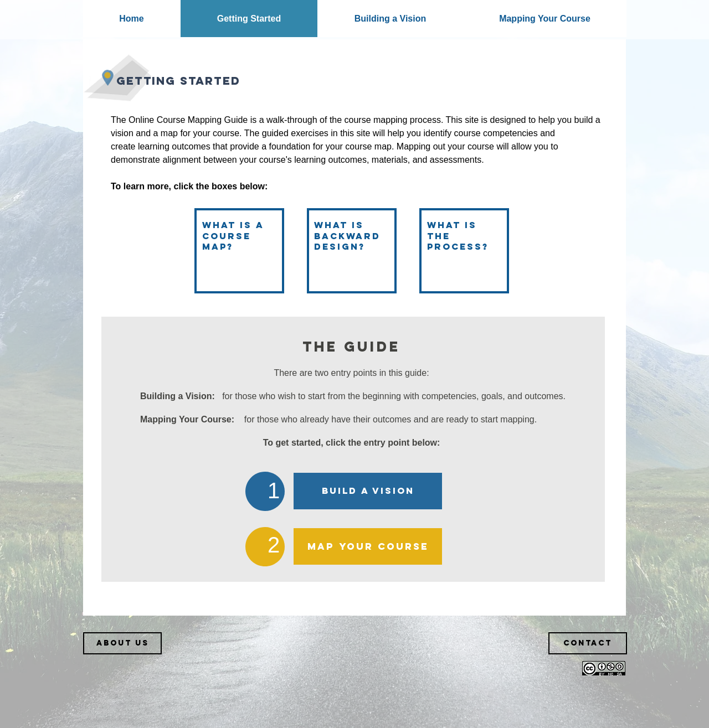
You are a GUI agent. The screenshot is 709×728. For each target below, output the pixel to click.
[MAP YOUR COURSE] (368, 546)
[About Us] (122, 643)
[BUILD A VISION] (368, 491)
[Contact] (588, 643)
